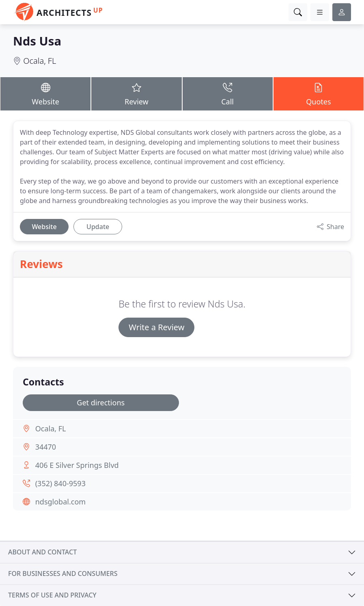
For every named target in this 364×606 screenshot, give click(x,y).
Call (228, 93)
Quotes (319, 93)
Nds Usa (37, 41)
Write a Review (156, 327)
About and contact (42, 552)
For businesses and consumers (63, 574)
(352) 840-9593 (60, 483)
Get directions (101, 403)
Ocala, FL (40, 61)
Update (98, 227)
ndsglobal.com (60, 502)
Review (136, 93)
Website (45, 93)
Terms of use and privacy (52, 595)
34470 (46, 447)
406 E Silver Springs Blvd (77, 465)
